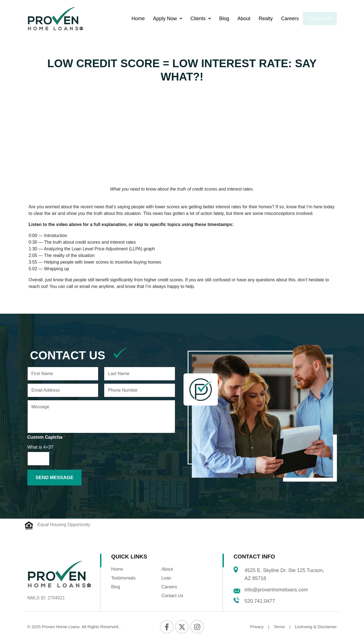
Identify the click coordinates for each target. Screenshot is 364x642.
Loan (166, 578)
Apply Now (160, 19)
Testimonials (123, 578)
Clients (193, 19)
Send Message (55, 478)
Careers (282, 19)
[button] (160, 19)
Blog (217, 19)
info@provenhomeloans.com (276, 590)
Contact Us (316, 19)
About (236, 19)
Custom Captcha (46, 437)
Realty (258, 19)
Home (131, 19)
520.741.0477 (260, 601)
